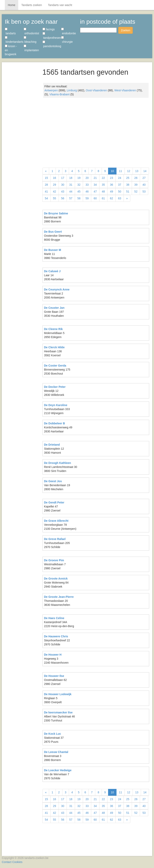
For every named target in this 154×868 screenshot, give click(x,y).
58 (79, 198)
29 (55, 185)
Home (12, 5)
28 (47, 185)
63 (120, 198)
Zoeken (126, 30)
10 (112, 171)
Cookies (17, 862)
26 (136, 178)
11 (121, 171)
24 (120, 178)
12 (129, 171)
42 (55, 192)
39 (136, 185)
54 (47, 198)
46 (87, 192)
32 (79, 185)
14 (145, 171)
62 (111, 198)
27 (144, 178)
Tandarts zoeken (32, 5)
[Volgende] (127, 198)
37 (120, 185)
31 (71, 185)
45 (79, 192)
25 (128, 178)
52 (136, 192)
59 (87, 198)
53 (144, 192)
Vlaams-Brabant (59, 94)
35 (103, 185)
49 (111, 192)
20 (87, 178)
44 (71, 192)
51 (128, 192)
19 (79, 178)
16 (55, 178)
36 (111, 185)
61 (103, 198)
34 (95, 185)
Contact (7, 862)
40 (144, 185)
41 (47, 192)
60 (95, 198)
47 (95, 192)
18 (71, 178)
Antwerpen (51, 90)
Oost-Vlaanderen (96, 90)
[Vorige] (46, 171)
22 (103, 178)
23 (111, 178)
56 (63, 198)
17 (63, 178)
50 (120, 192)
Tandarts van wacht (60, 5)
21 (95, 178)
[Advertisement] (21, 124)
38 (128, 185)
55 (55, 198)
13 (137, 171)
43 (63, 192)
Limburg (72, 90)
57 (71, 198)
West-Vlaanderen (125, 90)
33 (87, 185)
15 (47, 178)
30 (63, 185)
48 (103, 192)
